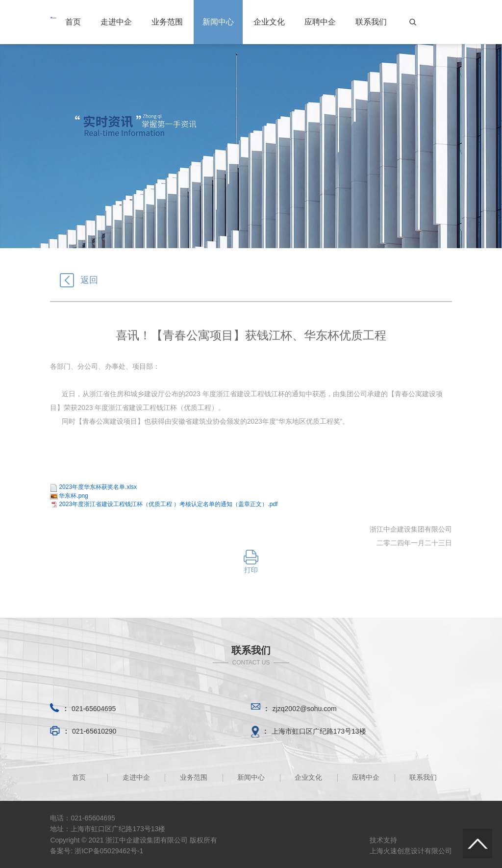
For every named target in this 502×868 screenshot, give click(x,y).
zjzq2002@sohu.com (305, 709)
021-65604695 (94, 709)
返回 (79, 280)
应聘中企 (320, 22)
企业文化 (269, 22)
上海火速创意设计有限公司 (411, 851)
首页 (73, 22)
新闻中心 (218, 22)
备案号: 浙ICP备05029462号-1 (97, 851)
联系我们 (371, 22)
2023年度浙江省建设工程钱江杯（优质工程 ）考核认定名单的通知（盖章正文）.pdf (168, 504)
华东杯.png (73, 496)
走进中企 (116, 22)
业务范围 (167, 22)
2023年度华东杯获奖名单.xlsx (98, 487)
